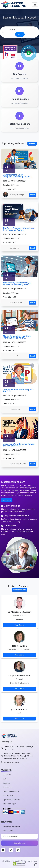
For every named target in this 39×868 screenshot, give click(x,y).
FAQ (5, 779)
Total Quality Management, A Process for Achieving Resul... (17, 284)
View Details (19, 625)
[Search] (19, 30)
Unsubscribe (8, 831)
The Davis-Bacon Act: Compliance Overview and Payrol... (19, 229)
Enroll (32, 195)
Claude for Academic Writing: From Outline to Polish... (17, 337)
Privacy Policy (9, 795)
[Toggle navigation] (35, 5)
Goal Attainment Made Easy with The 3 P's (18, 390)
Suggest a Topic (10, 804)
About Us (7, 775)
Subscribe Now (20, 843)
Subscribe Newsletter (12, 827)
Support (7, 783)
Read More (7, 500)
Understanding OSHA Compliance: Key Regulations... (17, 176)
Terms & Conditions (11, 791)
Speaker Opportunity (12, 800)
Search (20, 34)
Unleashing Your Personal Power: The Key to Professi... (19, 445)
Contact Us (8, 787)
